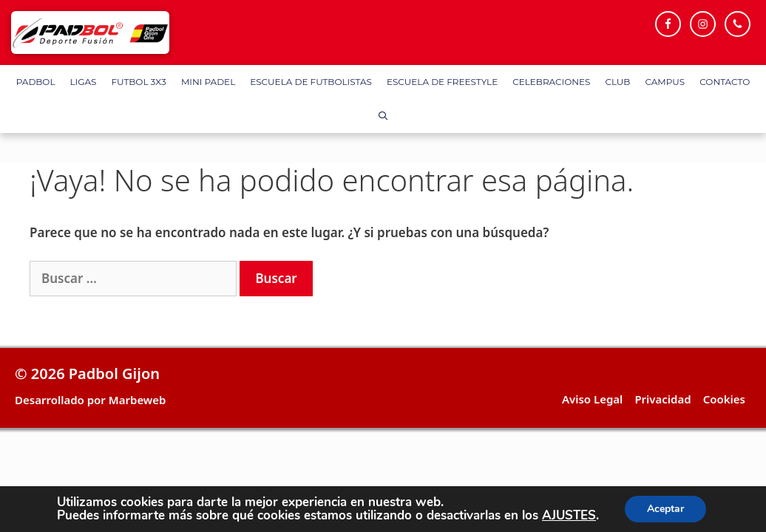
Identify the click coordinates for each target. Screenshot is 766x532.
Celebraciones (551, 82)
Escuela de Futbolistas (311, 82)
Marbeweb (138, 400)
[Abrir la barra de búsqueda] (383, 116)
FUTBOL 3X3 (138, 82)
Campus (665, 82)
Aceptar (665, 509)
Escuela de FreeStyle (442, 82)
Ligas (84, 82)
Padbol (36, 82)
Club (617, 82)
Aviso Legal (592, 399)
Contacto (725, 82)
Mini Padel (208, 82)
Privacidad (662, 399)
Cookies (724, 399)
